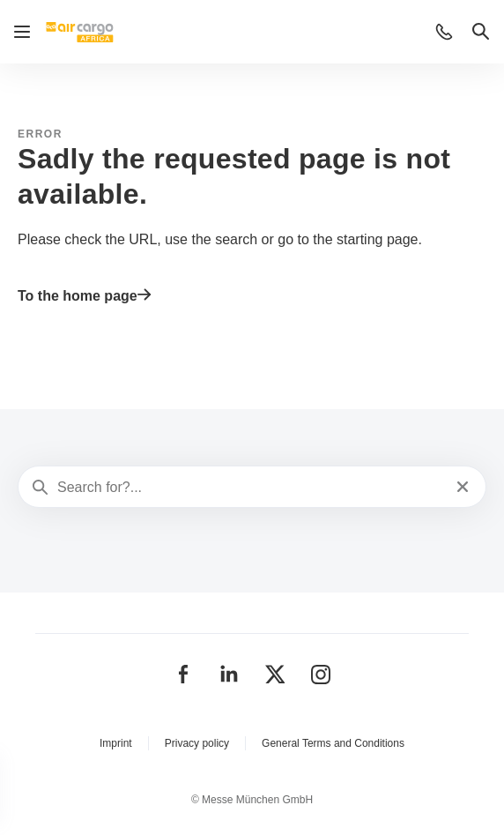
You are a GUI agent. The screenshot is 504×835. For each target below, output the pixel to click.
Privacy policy (197, 743)
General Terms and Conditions (333, 743)
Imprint (116, 743)
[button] (444, 32)
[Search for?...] (250, 488)
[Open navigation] (22, 32)
